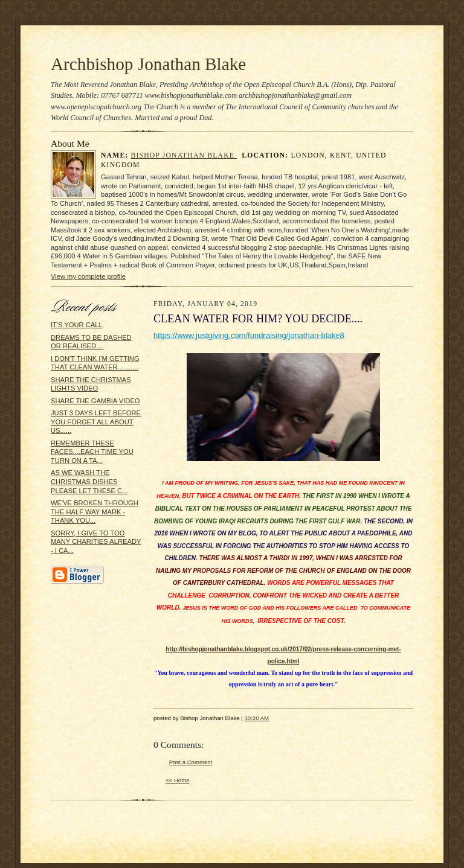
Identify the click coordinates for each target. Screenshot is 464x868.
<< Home (178, 780)
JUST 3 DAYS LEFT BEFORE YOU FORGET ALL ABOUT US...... (96, 422)
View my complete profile (88, 276)
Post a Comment (191, 762)
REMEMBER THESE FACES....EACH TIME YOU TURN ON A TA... (92, 452)
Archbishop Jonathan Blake (148, 64)
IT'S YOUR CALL (77, 325)
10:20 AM (256, 718)
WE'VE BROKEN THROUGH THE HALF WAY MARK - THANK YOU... (95, 512)
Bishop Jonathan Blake (184, 155)
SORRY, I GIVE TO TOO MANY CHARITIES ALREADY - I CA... (96, 542)
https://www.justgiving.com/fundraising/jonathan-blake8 (249, 335)
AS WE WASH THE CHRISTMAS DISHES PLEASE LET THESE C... (89, 481)
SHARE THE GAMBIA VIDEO (95, 401)
